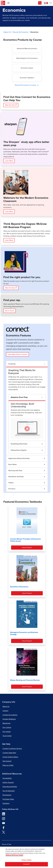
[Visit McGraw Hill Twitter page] (4, 832)
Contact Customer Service (12, 749)
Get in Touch (10, 311)
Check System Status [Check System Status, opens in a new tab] (10, 757)
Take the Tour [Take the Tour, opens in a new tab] (11, 105)
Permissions (7, 795)
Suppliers (6, 803)
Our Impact (7, 732)
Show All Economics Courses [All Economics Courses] (26, 85)
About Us (6, 707)
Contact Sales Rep (9, 753)
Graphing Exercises (19, 444)
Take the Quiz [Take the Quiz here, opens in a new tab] (11, 288)
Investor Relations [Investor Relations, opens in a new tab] (9, 719)
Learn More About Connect (17, 354)
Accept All (26, 864)
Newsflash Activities (16, 477)
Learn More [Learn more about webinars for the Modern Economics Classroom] (9, 212)
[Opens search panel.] (40, 3)
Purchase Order (8, 799)
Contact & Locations (10, 715)
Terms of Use (6, 844)
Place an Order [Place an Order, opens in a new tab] (8, 765)
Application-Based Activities (19, 458)
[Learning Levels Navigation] (8, 3)
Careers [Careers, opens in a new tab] (5, 711)
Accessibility (7, 778)
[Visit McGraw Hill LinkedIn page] (4, 814)
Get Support (7, 761)
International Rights (10, 787)
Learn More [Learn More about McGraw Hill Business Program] (9, 240)
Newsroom (6, 723)
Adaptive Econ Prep (19, 397)
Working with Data (15, 471)
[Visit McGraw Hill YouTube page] (4, 823)
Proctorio (12, 489)
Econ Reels (13, 464)
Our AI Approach (9, 791)
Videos (11, 483)
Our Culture (7, 727)
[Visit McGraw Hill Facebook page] (4, 828)
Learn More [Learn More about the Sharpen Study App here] (9, 161)
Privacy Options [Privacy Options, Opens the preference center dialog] (27, 860)
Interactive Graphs (19, 450)
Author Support (8, 782)
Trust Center (7, 736)
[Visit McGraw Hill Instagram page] (4, 818)
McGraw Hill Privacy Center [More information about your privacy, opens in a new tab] (14, 855)
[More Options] (51, 3)
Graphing (12, 364)
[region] (26, 857)
